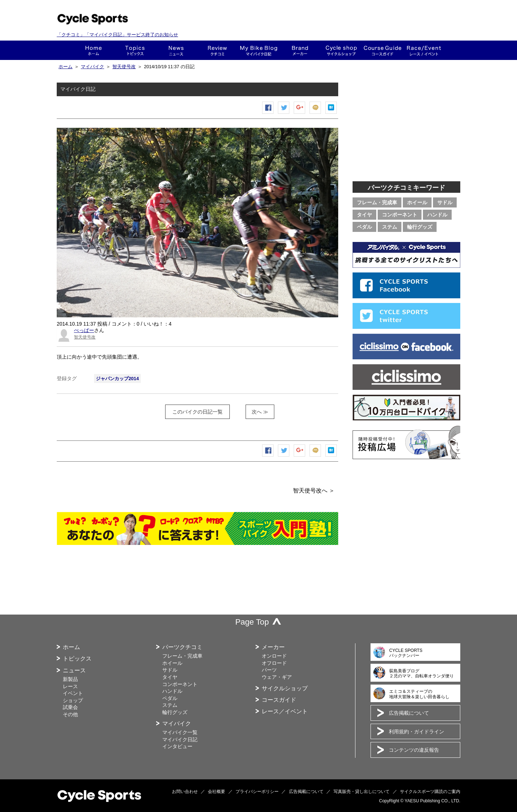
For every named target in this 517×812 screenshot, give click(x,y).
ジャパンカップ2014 (117, 379)
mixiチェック (316, 114)
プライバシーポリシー (257, 792)
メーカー (300, 50)
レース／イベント (285, 711)
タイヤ (364, 215)
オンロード (274, 656)
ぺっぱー (84, 330)
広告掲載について (409, 713)
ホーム (94, 50)
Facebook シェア (268, 114)
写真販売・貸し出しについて (362, 792)
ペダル (364, 227)
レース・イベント (424, 50)
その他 (70, 714)
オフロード (274, 663)
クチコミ (217, 50)
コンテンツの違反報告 (414, 750)
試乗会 (70, 707)
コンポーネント (400, 215)
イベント (73, 693)
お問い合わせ (185, 792)
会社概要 (216, 792)
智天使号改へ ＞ (314, 491)
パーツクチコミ (182, 647)
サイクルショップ (285, 688)
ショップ (341, 50)
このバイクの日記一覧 (197, 412)
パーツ (269, 670)
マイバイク (92, 67)
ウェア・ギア (277, 677)
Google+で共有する (300, 114)
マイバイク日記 (180, 739)
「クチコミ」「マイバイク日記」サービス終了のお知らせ (117, 35)
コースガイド (383, 50)
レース (70, 686)
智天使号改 (124, 67)
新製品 (70, 679)
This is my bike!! (259, 50)
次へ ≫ (260, 412)
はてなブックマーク (331, 114)
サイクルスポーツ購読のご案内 (430, 792)
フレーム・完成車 (377, 202)
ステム (390, 227)
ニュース (176, 50)
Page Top (252, 622)
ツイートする (284, 114)
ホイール (417, 202)
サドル (445, 202)
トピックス (135, 50)
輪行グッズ (420, 227)
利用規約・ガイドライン (416, 732)
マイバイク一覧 (180, 732)
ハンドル (437, 215)
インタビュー (177, 746)
